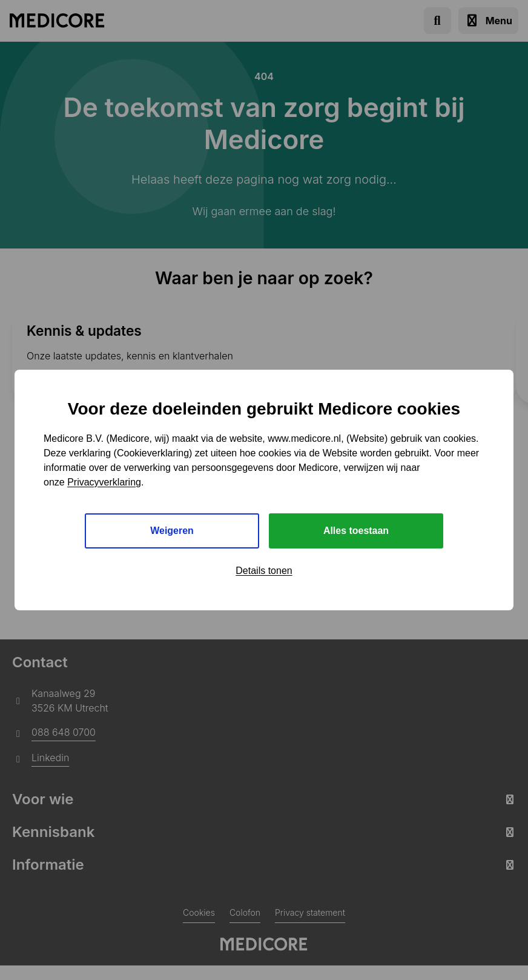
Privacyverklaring (104, 482)
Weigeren (172, 531)
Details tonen (264, 571)
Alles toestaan (356, 531)
